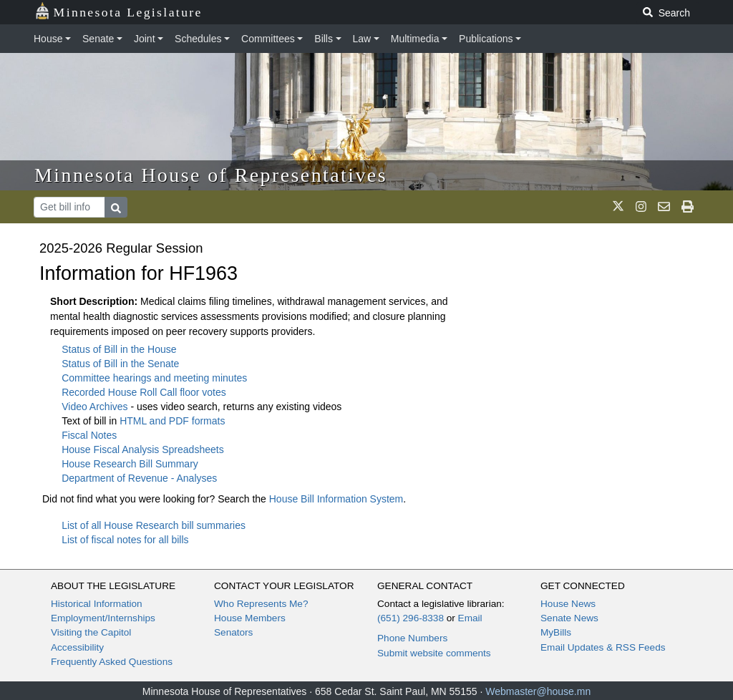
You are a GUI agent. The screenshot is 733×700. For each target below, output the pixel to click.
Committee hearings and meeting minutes (154, 378)
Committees (268, 39)
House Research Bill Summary (130, 464)
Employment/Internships (103, 618)
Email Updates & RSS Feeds (603, 647)
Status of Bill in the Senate (120, 364)
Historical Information (97, 604)
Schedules (198, 39)
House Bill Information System (336, 499)
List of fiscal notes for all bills (125, 540)
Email (470, 618)
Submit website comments (434, 653)
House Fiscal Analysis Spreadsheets (142, 449)
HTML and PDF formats (172, 421)
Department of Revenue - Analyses (139, 478)
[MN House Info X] (618, 207)
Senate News (569, 618)
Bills (324, 39)
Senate (98, 39)
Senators (233, 632)
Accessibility (77, 647)
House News (568, 604)
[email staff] (664, 207)
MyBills (556, 632)
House (48, 39)
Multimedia (415, 39)
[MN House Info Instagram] (641, 207)
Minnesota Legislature (118, 11)
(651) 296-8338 (411, 618)
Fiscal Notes (89, 435)
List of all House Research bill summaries (154, 525)
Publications (486, 39)
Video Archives (96, 407)
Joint (145, 39)
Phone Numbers (412, 638)
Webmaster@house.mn (538, 691)
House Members (250, 618)
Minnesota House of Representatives (211, 175)
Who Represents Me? (261, 604)
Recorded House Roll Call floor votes (144, 392)
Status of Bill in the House (119, 349)
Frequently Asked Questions (112, 662)
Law (362, 39)
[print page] (688, 207)
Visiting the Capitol (91, 632)
